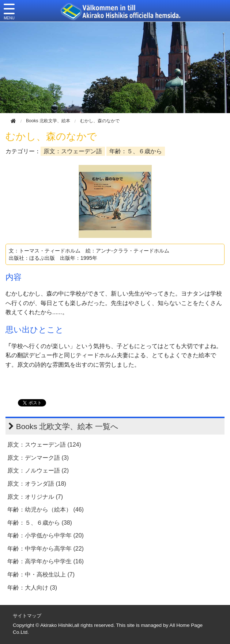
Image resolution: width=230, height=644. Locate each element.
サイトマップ (27, 616)
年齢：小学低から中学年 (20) (46, 535)
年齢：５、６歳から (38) (40, 523)
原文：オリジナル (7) (35, 497)
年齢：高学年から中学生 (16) (46, 561)
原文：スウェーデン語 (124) (44, 445)
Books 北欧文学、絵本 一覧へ (67, 426)
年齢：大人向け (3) (32, 588)
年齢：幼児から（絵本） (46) (46, 510)
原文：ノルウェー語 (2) (38, 471)
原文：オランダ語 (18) (37, 484)
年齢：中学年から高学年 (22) (46, 549)
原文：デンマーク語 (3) (38, 458)
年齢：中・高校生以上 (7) (41, 574)
